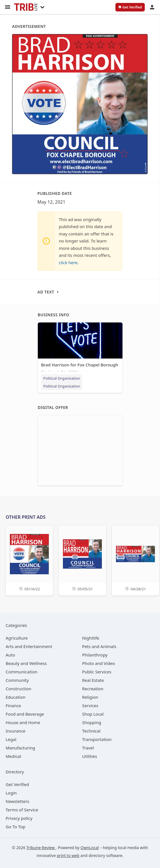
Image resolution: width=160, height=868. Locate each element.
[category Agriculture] (17, 638)
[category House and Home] (23, 722)
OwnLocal (90, 848)
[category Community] (17, 680)
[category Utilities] (90, 756)
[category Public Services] (97, 672)
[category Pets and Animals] (99, 646)
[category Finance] (13, 705)
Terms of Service (22, 810)
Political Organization (62, 378)
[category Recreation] (93, 689)
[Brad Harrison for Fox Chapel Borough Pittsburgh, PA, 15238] (80, 350)
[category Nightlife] (91, 638)
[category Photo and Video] (98, 663)
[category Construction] (18, 689)
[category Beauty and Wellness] (26, 663)
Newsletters (17, 801)
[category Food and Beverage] (25, 714)
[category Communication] (21, 672)
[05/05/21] (82, 560)
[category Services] (90, 705)
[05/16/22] (29, 560)
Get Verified (17, 784)
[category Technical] (91, 731)
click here (68, 262)
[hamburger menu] (8, 7)
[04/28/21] (135, 560)
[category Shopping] (92, 722)
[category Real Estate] (93, 680)
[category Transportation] (97, 739)
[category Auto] (10, 655)
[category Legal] (11, 739)
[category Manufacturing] (20, 748)
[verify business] (130, 7)
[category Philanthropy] (95, 655)
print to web (68, 855)
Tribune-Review (41, 848)
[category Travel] (88, 748)
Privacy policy (19, 818)
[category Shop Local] (93, 714)
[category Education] (16, 697)
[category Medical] (13, 756)
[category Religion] (90, 697)
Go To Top (16, 827)
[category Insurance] (16, 731)
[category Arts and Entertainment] (29, 646)
